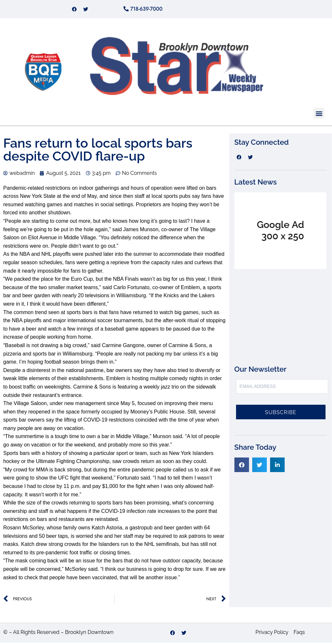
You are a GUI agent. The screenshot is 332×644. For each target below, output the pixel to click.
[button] (319, 114)
